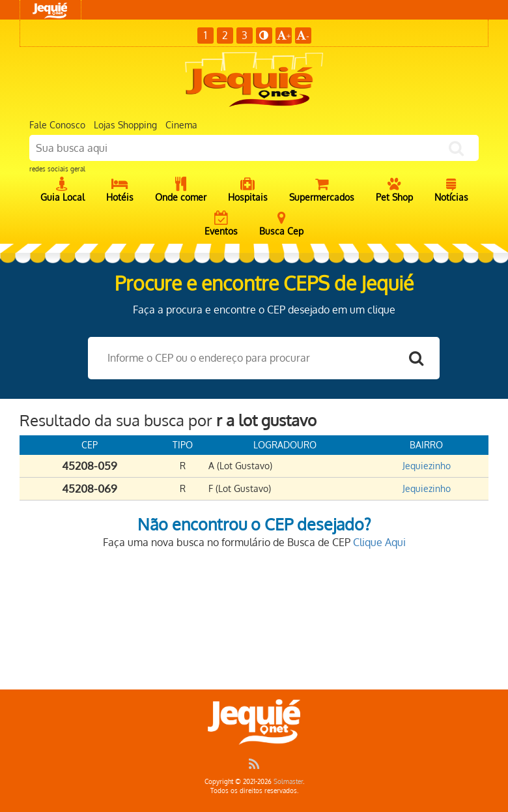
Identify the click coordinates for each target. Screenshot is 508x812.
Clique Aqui (379, 542)
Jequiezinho (427, 466)
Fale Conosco (57, 125)
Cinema (181, 125)
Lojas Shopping (125, 125)
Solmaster (288, 781)
